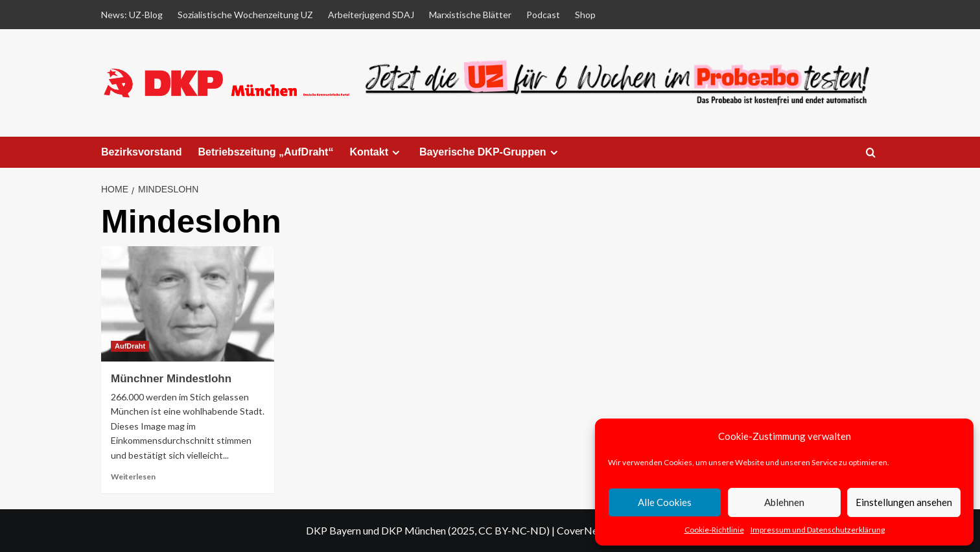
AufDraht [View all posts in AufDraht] (130, 346)
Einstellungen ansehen (904, 502)
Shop (585, 15)
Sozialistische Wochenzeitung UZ (245, 15)
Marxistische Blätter (470, 15)
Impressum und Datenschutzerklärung (818, 530)
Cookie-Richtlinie (714, 530)
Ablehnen (784, 502)
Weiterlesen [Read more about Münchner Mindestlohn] (133, 477)
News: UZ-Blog (132, 15)
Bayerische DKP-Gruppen (490, 152)
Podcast (543, 15)
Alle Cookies (665, 502)
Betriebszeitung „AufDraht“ (266, 152)
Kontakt (376, 152)
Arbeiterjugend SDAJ (371, 15)
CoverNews (583, 530)
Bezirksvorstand (142, 152)
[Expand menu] (396, 153)
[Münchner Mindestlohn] (188, 304)
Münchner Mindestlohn (171, 379)
